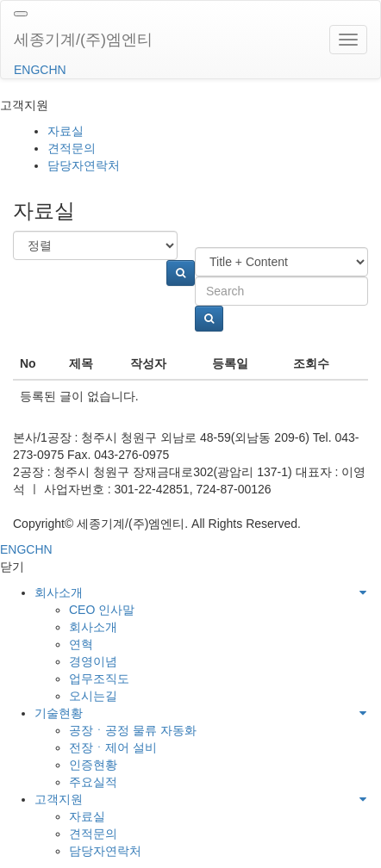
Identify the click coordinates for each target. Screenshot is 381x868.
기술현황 (59, 713)
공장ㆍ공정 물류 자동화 (133, 730)
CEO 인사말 (102, 610)
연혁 (81, 644)
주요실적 (93, 782)
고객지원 (59, 799)
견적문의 (72, 148)
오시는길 (93, 696)
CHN (53, 70)
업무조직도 (99, 679)
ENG (27, 70)
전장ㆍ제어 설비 (113, 747)
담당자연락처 (84, 165)
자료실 (66, 131)
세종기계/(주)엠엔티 (83, 40)
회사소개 (59, 592)
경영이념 (93, 661)
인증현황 (93, 765)
